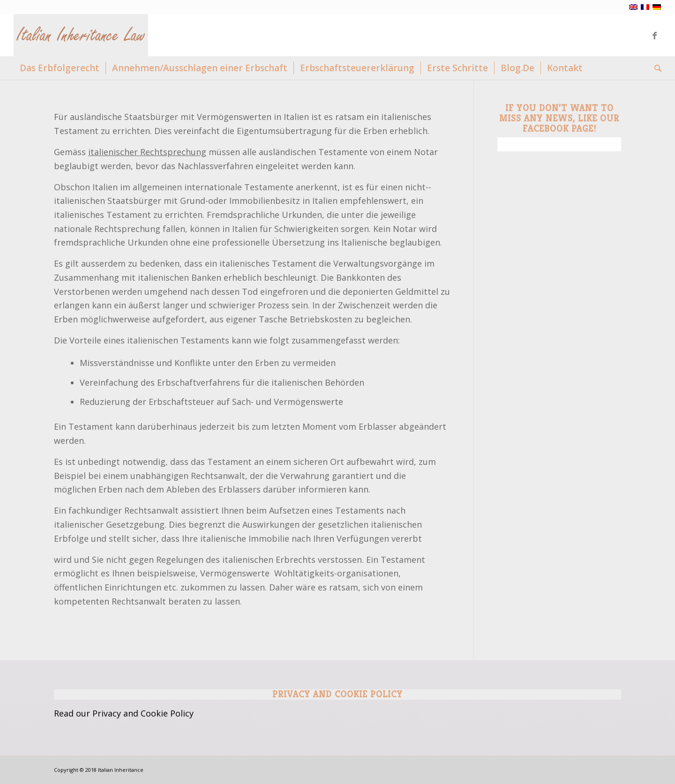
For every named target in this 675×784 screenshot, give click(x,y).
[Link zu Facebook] (654, 35)
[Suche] (655, 68)
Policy (182, 713)
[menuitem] (60, 68)
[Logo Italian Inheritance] (81, 35)
